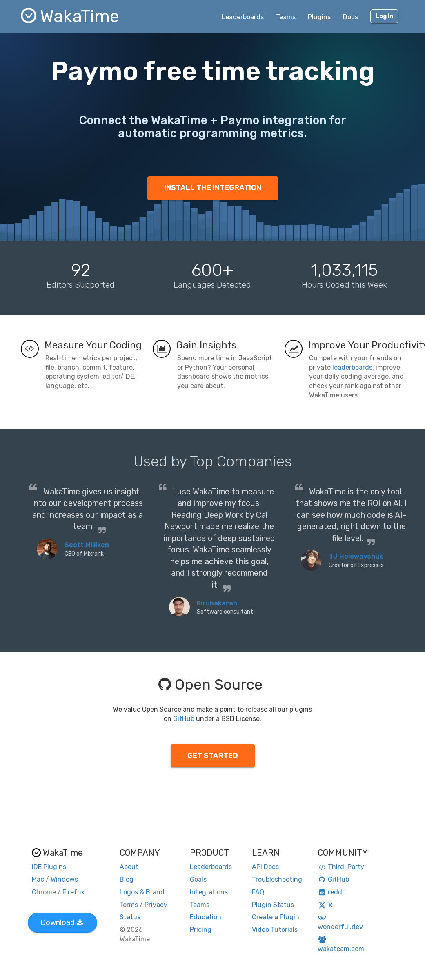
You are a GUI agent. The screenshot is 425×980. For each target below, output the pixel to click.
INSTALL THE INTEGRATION (213, 188)
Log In (384, 16)
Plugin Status (273, 905)
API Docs (265, 867)
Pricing (201, 930)
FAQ (258, 892)
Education (206, 917)
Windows (64, 879)
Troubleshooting (277, 879)
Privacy (156, 905)
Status (130, 917)
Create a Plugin (276, 917)
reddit (332, 892)
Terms (129, 905)
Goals (198, 879)
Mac (38, 879)
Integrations (209, 892)
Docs (350, 17)
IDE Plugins (49, 867)
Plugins (319, 17)
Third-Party (341, 867)
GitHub (184, 719)
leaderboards (352, 367)
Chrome (44, 892)
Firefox (73, 892)
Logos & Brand (142, 892)
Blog (127, 879)
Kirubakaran (217, 603)
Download (62, 922)
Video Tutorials (275, 930)
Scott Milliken (87, 545)
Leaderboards (243, 17)
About (129, 867)
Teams (286, 17)
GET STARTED (213, 756)
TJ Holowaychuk (356, 556)
